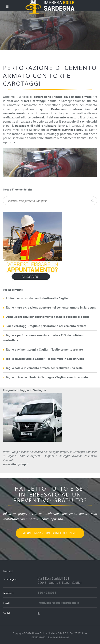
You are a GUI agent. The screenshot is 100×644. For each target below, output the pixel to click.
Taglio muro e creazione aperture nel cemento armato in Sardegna (51, 307)
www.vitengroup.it (16, 464)
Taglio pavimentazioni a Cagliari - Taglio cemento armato (44, 349)
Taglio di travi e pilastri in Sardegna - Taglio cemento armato (47, 377)
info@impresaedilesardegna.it (58, 603)
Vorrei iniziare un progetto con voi (50, 533)
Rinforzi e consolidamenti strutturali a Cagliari (37, 298)
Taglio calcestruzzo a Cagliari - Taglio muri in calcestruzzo (45, 359)
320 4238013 (47, 593)
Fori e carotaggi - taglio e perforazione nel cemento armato (46, 326)
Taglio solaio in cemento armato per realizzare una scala (44, 368)
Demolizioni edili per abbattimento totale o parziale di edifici (47, 317)
